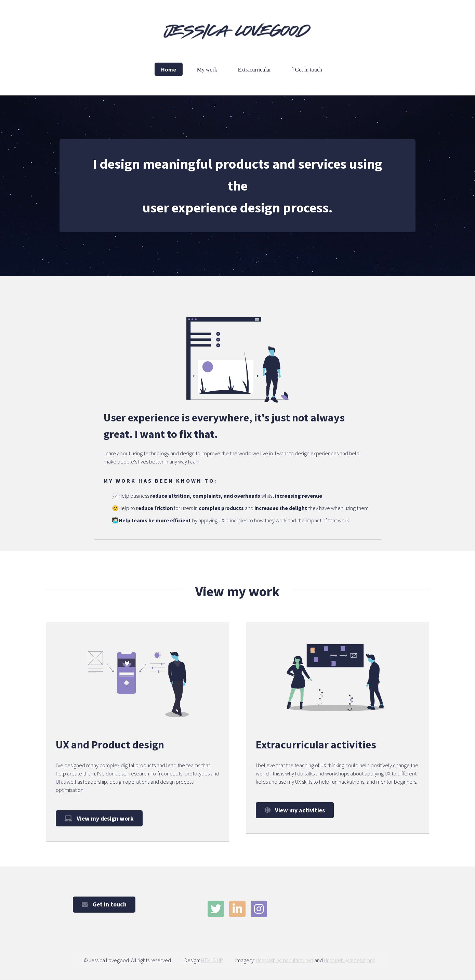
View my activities (300, 810)
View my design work (105, 819)
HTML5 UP (212, 960)
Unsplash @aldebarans (349, 960)
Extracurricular (254, 69)
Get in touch (308, 69)
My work (207, 69)
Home (169, 69)
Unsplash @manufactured (285, 960)
